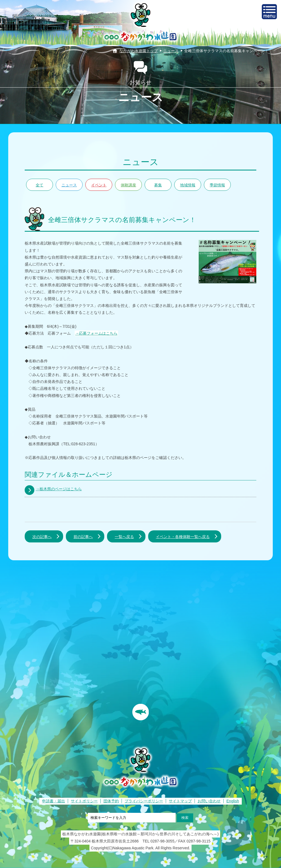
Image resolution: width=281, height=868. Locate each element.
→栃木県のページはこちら (59, 489)
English (233, 801)
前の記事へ (83, 537)
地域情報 (188, 185)
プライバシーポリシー (144, 801)
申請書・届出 (54, 801)
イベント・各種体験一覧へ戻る (183, 537)
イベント (99, 185)
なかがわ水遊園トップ (139, 51)
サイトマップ (180, 801)
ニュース (171, 51)
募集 (158, 185)
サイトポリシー (84, 801)
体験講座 (128, 185)
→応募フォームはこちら (96, 333)
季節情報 (217, 185)
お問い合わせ (209, 801)
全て (40, 185)
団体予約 (111, 801)
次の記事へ (42, 537)
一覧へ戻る (124, 537)
